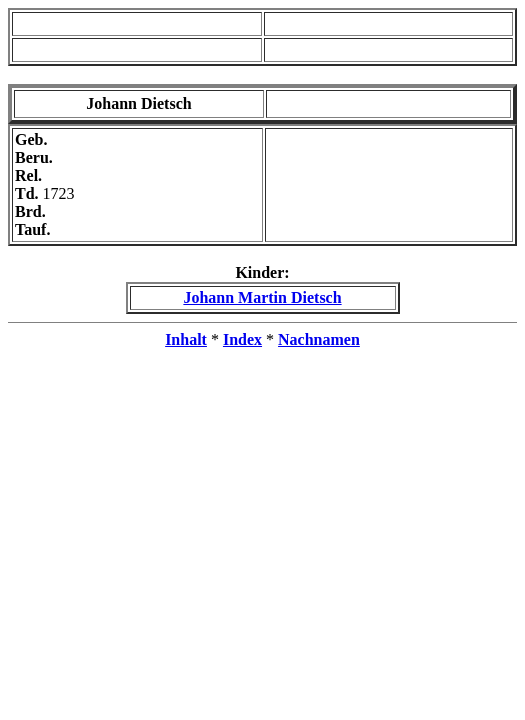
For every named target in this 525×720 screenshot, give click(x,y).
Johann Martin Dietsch (262, 297)
